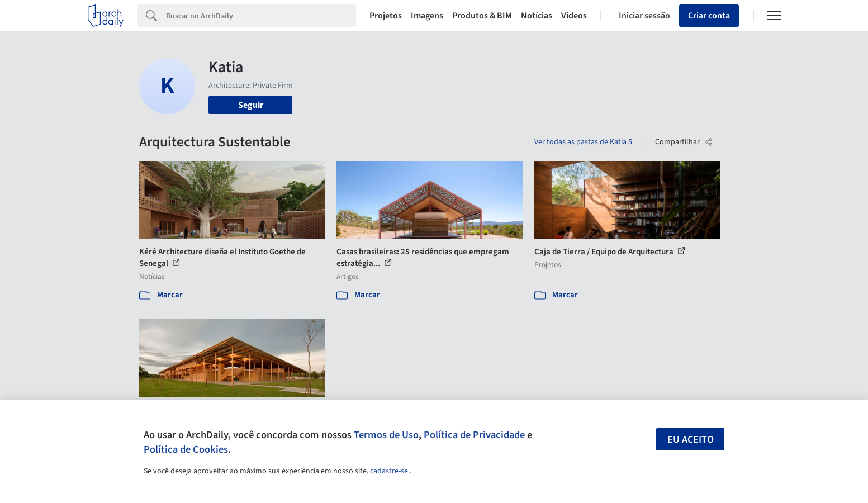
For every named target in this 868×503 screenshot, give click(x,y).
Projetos (386, 16)
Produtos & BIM (482, 16)
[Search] (261, 16)
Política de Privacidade (474, 435)
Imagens (427, 16)
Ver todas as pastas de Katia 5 (583, 142)
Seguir (251, 105)
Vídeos (574, 16)
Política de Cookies (186, 449)
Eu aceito (691, 440)
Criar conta (709, 16)
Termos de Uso (386, 435)
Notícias (537, 16)
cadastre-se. (390, 471)
